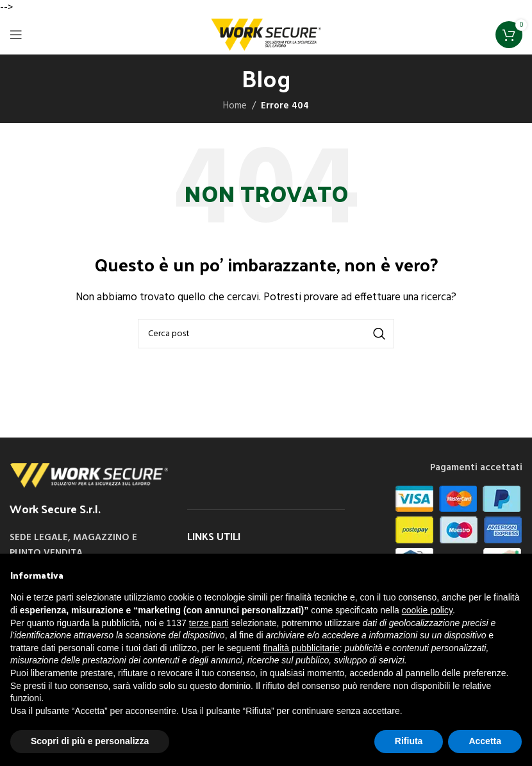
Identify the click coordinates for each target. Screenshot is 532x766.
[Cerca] (266, 334)
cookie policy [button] (427, 610)
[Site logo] (266, 35)
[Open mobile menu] (16, 35)
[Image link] (89, 475)
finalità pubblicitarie (302, 648)
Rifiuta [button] (409, 741)
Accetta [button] (485, 741)
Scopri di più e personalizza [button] (90, 741)
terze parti (209, 623)
